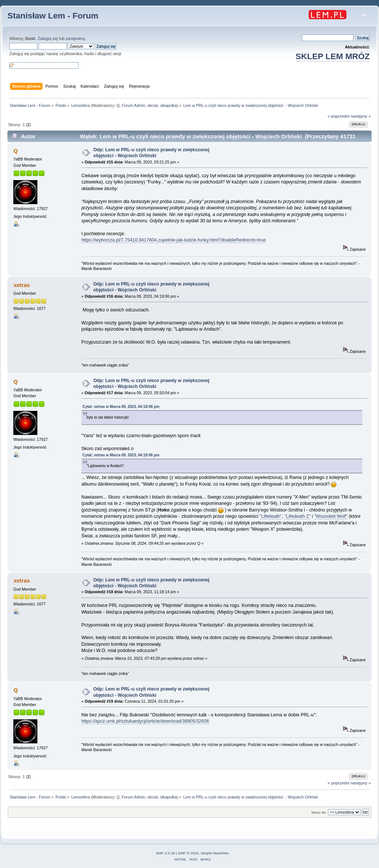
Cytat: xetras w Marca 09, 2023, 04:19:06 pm (121, 407)
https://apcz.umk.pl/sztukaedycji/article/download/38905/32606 (145, 721)
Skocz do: (319, 812)
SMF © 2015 (188, 853)
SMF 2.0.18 (165, 853)
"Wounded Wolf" (331, 516)
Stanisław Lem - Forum (53, 16)
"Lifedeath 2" (297, 516)
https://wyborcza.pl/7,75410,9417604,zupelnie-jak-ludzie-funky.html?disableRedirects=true (174, 240)
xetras (21, 285)
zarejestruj (76, 38)
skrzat (152, 105)
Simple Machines (215, 853)
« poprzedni (338, 116)
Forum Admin (133, 105)
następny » (361, 116)
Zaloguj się (48, 38)
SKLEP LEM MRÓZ (333, 56)
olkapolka (169, 105)
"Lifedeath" (271, 516)
